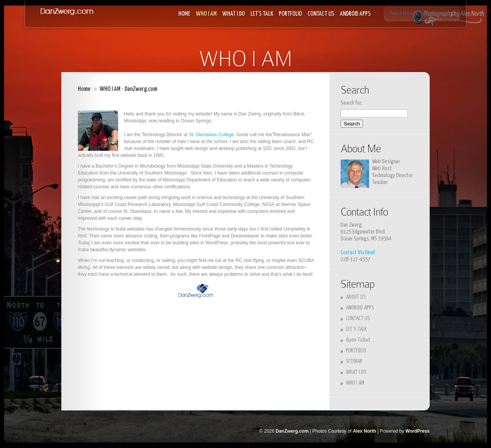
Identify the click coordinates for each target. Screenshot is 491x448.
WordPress (418, 431)
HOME (184, 14)
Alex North (365, 431)
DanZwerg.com (292, 431)
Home (84, 89)
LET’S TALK (262, 14)
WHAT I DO (234, 14)
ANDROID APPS (355, 14)
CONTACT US (321, 14)
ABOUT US (356, 297)
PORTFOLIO (290, 14)
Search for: (352, 103)
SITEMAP (354, 362)
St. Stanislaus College (211, 135)
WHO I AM (206, 14)
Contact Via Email (358, 253)
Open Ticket (358, 340)
